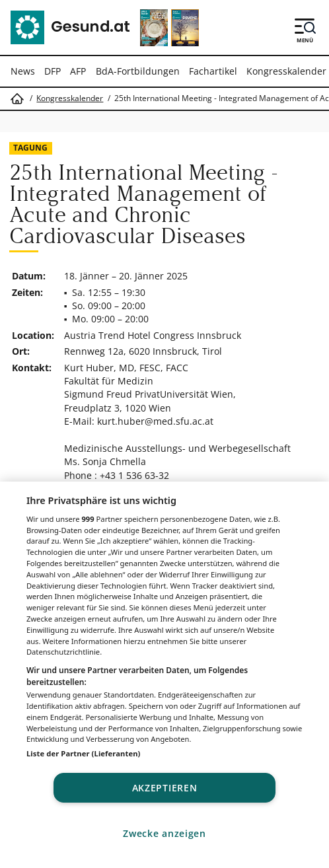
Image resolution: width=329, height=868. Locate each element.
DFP (53, 71)
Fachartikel (213, 71)
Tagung (30, 148)
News (23, 71)
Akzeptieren (165, 788)
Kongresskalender (286, 71)
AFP (78, 71)
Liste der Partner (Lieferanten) (84, 753)
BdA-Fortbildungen (138, 71)
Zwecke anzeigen (164, 833)
